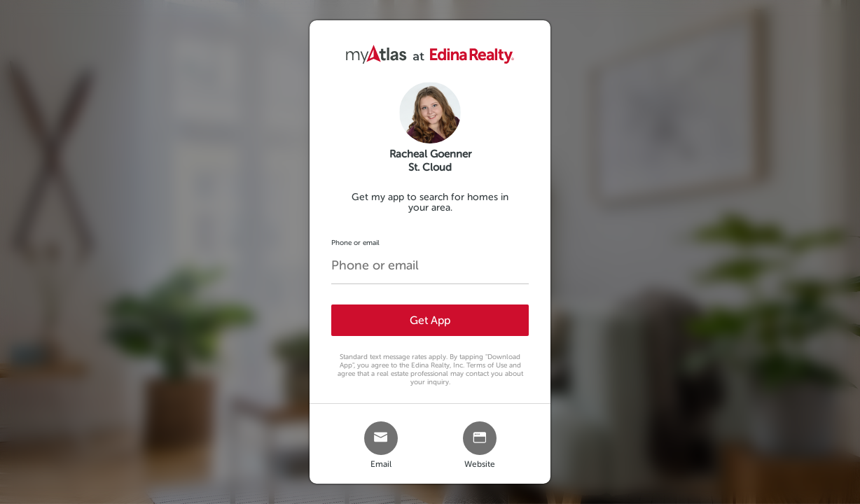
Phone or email (355, 243)
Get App (430, 320)
